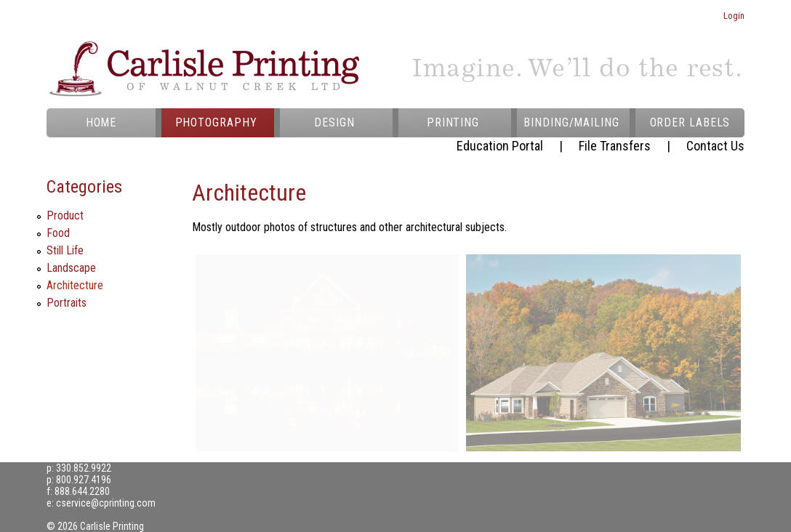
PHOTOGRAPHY (216, 122)
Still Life (65, 250)
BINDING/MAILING (571, 122)
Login (734, 16)
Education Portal (500, 146)
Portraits (67, 303)
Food (58, 233)
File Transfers (615, 146)
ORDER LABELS (690, 122)
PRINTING (453, 122)
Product (65, 215)
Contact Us (715, 146)
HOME (101, 122)
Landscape (71, 268)
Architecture (75, 285)
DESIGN (334, 122)
